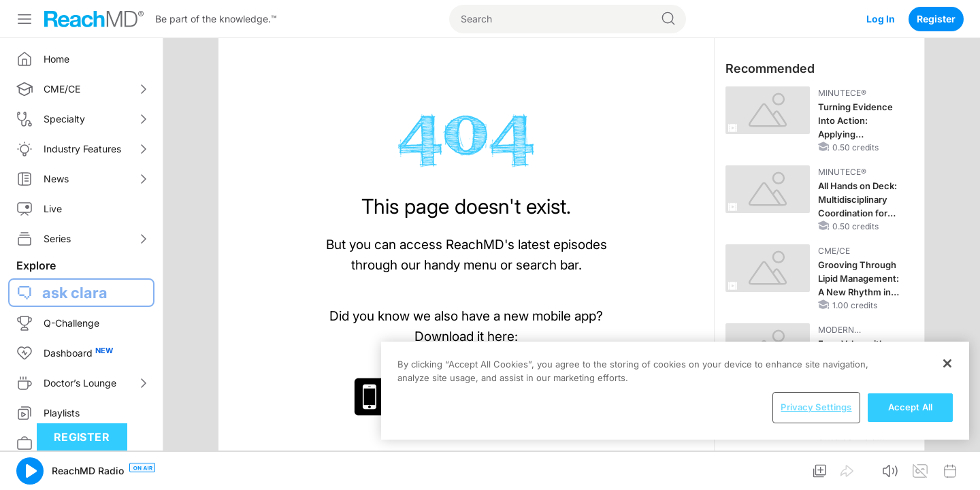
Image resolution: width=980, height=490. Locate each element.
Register (936, 19)
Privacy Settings (816, 407)
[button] (30, 471)
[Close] (947, 363)
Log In (881, 19)
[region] (675, 391)
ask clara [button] (75, 293)
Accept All (910, 407)
